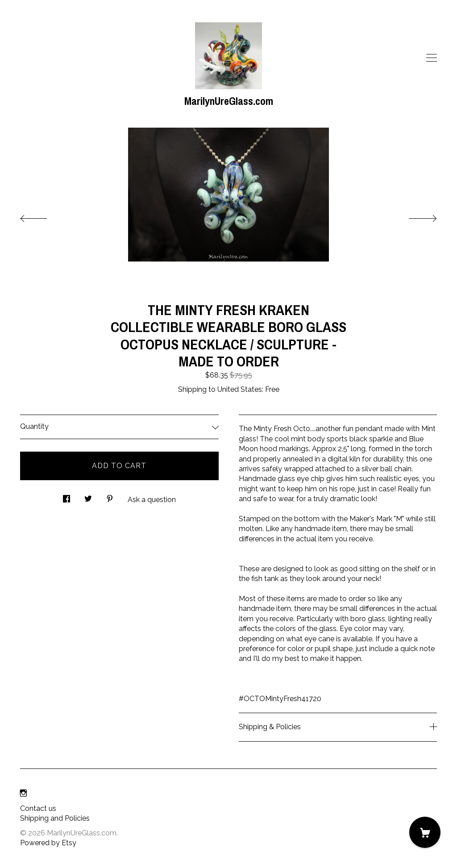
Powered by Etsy (48, 843)
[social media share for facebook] (66, 496)
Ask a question (152, 500)
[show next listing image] (415, 216)
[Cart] (425, 832)
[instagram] (23, 794)
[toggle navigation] (432, 58)
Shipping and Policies (55, 818)
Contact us (38, 808)
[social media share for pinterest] (110, 496)
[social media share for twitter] (88, 496)
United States (240, 389)
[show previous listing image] (42, 216)
